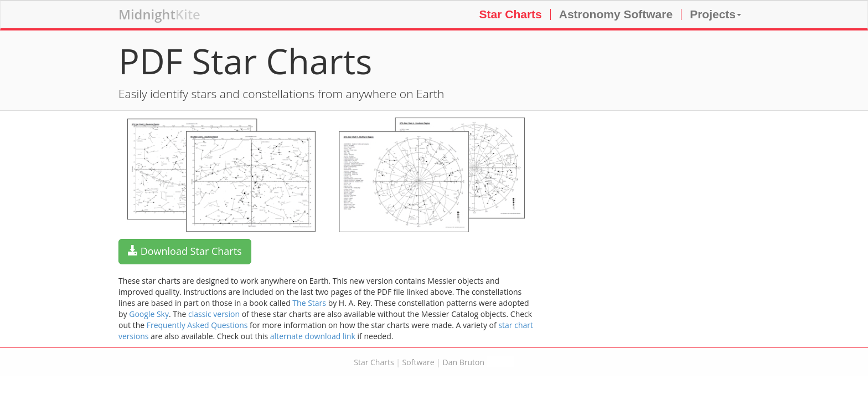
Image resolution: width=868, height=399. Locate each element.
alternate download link (313, 336)
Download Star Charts (185, 251)
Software (418, 362)
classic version (214, 314)
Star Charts (511, 14)
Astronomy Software (616, 14)
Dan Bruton (464, 362)
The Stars (309, 303)
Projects (715, 14)
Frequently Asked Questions (197, 325)
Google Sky (149, 314)
